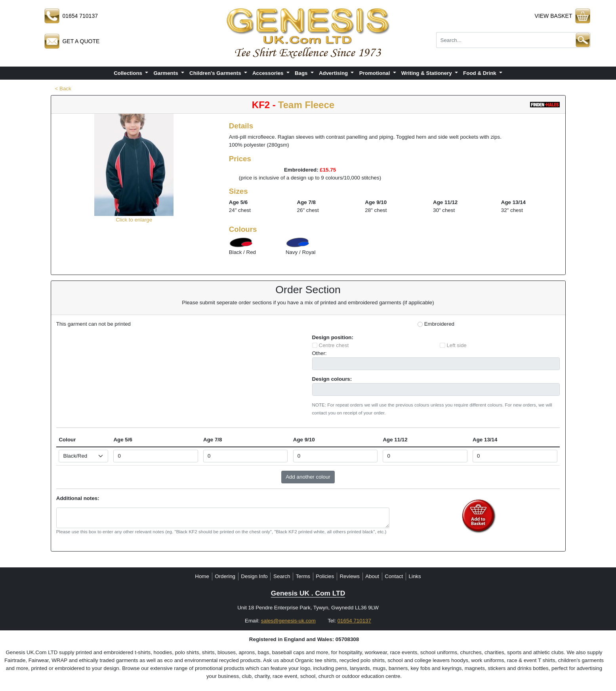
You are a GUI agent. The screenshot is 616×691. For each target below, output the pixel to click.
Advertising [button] (334, 73)
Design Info (254, 576)
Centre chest (334, 345)
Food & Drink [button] (480, 73)
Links (415, 576)
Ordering (225, 576)
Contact (394, 576)
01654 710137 (354, 621)
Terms (303, 576)
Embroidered (439, 324)
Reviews (349, 576)
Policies (325, 576)
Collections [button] (129, 73)
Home (202, 576)
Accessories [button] (269, 73)
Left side (456, 345)
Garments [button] (166, 73)
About (372, 576)
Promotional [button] (375, 73)
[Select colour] (83, 456)
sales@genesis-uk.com (288, 621)
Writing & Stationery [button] (427, 73)
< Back (63, 89)
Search (282, 576)
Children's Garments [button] (216, 73)
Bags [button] (302, 73)
